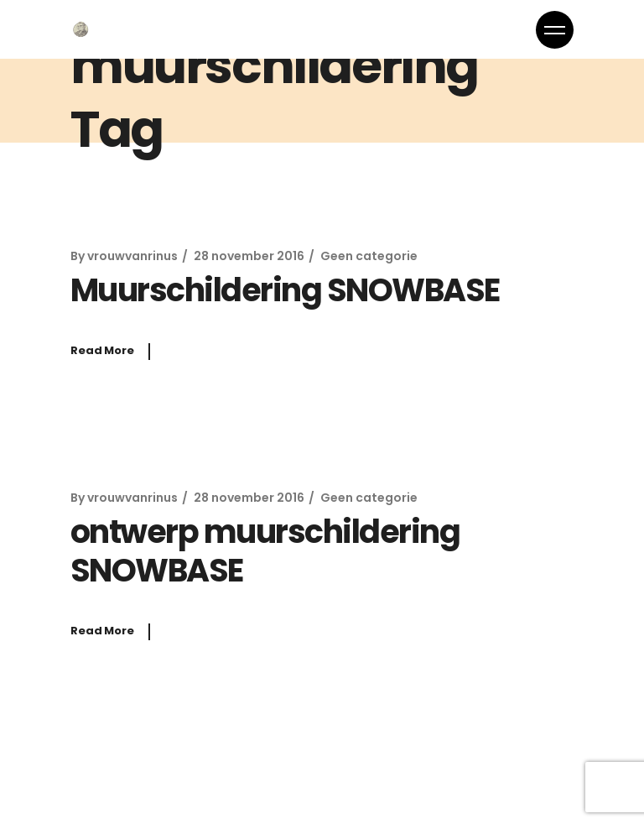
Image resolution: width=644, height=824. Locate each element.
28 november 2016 (249, 256)
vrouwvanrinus (132, 256)
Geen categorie (369, 256)
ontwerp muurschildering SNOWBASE (265, 551)
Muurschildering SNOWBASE (285, 290)
